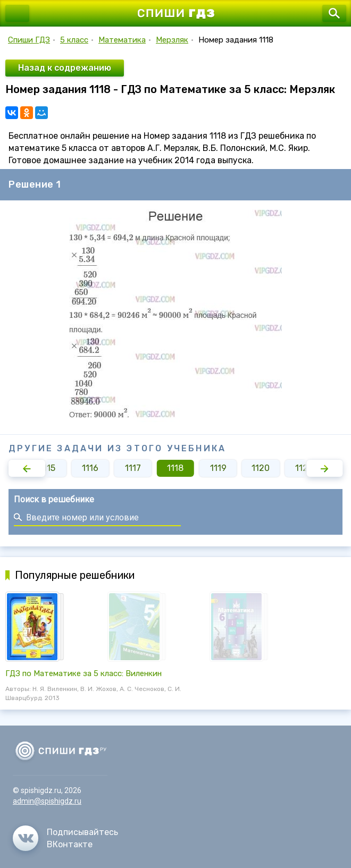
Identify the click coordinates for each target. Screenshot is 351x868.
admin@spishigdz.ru (47, 801)
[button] (27, 468)
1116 (90, 468)
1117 (133, 468)
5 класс (74, 40)
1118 (175, 468)
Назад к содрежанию (65, 68)
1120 (261, 468)
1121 (303, 468)
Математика (122, 40)
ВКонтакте (70, 844)
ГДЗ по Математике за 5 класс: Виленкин (83, 673)
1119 (218, 468)
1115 (47, 468)
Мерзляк (172, 40)
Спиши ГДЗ (29, 40)
